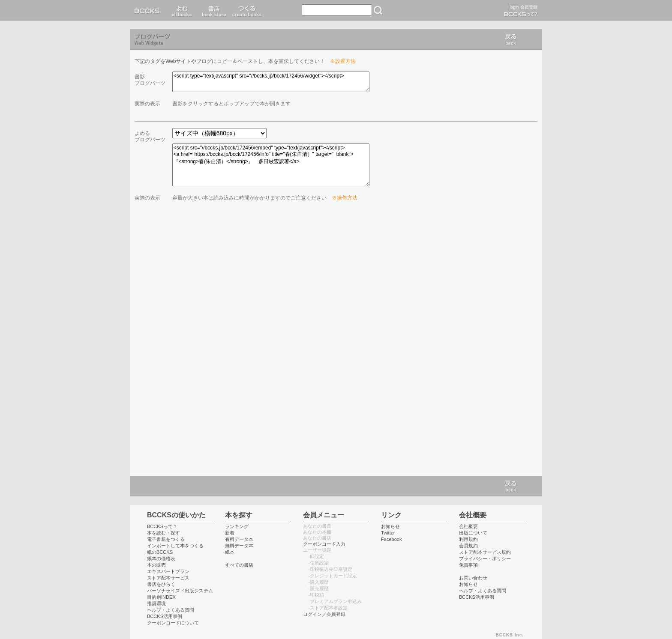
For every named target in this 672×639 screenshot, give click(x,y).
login (514, 7)
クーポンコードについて (173, 623)
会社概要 (468, 526)
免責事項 (468, 565)
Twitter (388, 533)
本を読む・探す (163, 533)
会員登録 (529, 7)
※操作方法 (345, 198)
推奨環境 (156, 603)
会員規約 (468, 546)
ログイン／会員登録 (324, 614)
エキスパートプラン (168, 571)
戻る (511, 39)
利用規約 (468, 539)
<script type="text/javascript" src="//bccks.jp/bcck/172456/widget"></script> (271, 82)
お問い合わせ (473, 578)
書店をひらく (161, 584)
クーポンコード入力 (324, 544)
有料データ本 (239, 539)
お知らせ (390, 526)
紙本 (230, 552)
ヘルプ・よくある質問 (171, 610)
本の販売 (156, 565)
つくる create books (247, 10)
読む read (182, 10)
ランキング (237, 526)
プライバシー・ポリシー (485, 558)
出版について (473, 533)
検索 (378, 10)
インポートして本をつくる (175, 546)
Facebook (391, 539)
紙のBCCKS (160, 552)
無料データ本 (239, 546)
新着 (230, 533)
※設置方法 (343, 61)
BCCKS (149, 10)
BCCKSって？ (162, 526)
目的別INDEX (161, 597)
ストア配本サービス (168, 578)
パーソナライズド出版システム (180, 591)
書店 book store (213, 10)
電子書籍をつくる (166, 539)
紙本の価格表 (161, 558)
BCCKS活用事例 (165, 616)
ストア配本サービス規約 (485, 552)
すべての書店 (239, 565)
